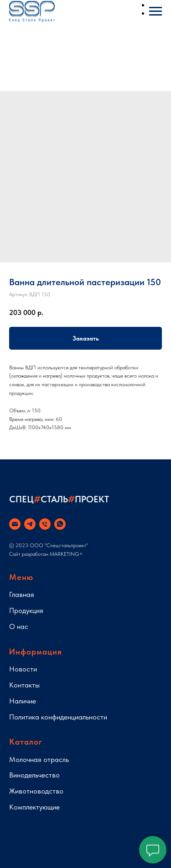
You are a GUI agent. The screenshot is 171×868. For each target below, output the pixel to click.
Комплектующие (34, 807)
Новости (23, 669)
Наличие (23, 701)
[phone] (45, 524)
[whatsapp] (60, 524)
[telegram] (30, 524)
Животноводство (36, 791)
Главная (22, 594)
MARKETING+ (66, 554)
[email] (15, 524)
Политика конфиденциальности (58, 717)
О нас (19, 626)
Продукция (26, 610)
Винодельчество (34, 775)
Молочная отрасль (39, 759)
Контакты (24, 685)
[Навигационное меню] (155, 11)
